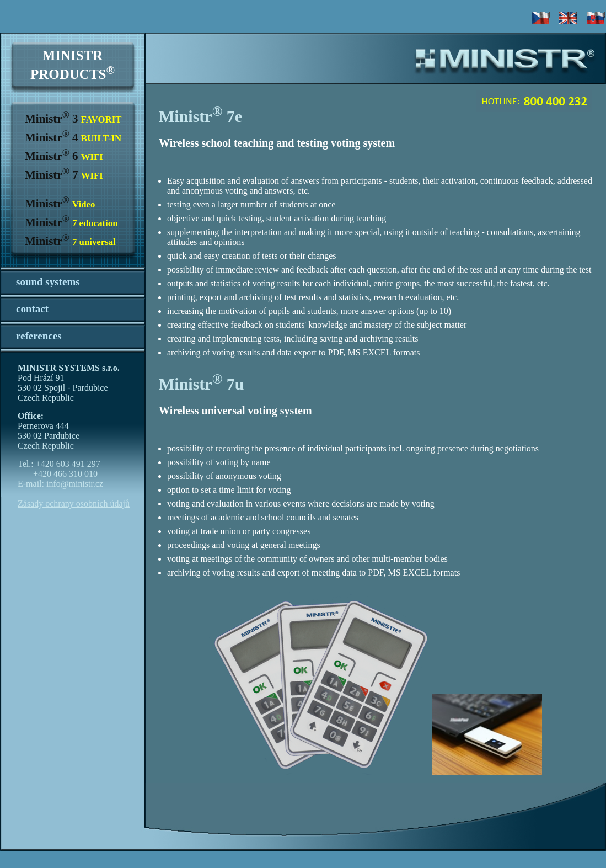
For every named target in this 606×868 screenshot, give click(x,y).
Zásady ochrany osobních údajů (74, 504)
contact (32, 309)
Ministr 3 (73, 119)
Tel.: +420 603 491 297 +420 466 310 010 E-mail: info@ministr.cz (60, 474)
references (39, 336)
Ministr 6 (64, 156)
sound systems (48, 282)
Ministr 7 (64, 175)
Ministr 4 (73, 137)
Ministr (60, 204)
